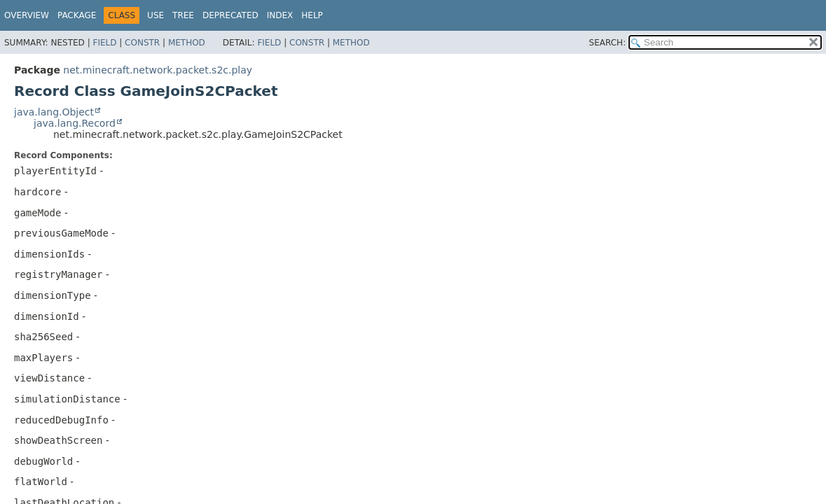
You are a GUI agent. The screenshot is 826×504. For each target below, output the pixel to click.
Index (280, 15)
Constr (142, 43)
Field (104, 43)
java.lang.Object (54, 112)
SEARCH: (608, 43)
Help (312, 15)
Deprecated (230, 15)
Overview (27, 15)
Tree (183, 15)
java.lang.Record (75, 123)
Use (156, 15)
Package (77, 15)
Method (187, 43)
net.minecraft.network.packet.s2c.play (158, 70)
